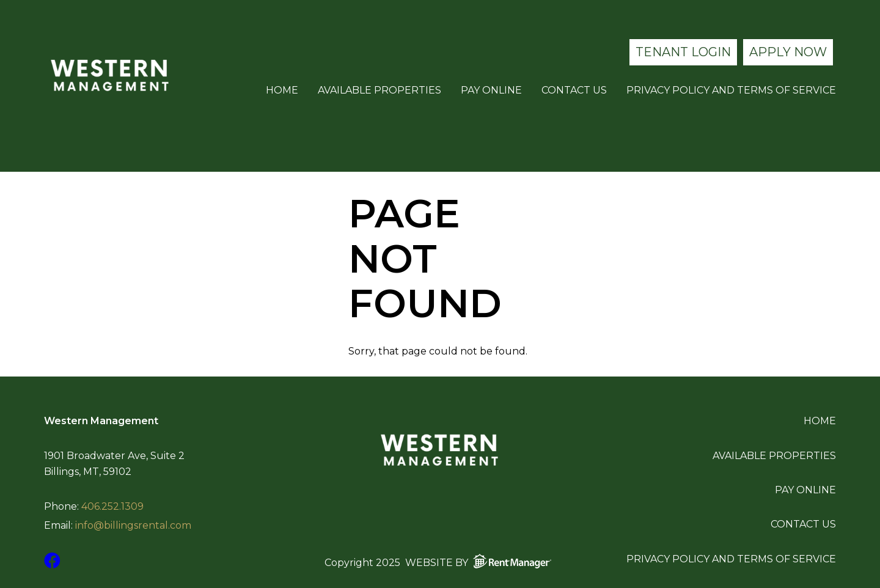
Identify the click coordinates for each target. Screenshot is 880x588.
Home (282, 90)
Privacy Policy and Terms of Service (731, 90)
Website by (481, 561)
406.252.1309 (112, 507)
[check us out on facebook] (52, 561)
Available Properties (380, 90)
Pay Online (491, 90)
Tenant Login (683, 52)
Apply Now (788, 52)
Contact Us (574, 90)
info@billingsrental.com (133, 526)
